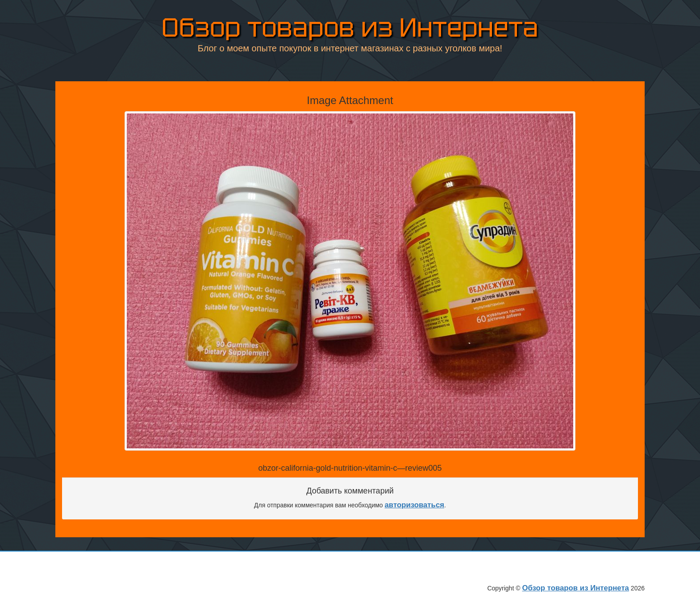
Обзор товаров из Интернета (350, 27)
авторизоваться (415, 505)
